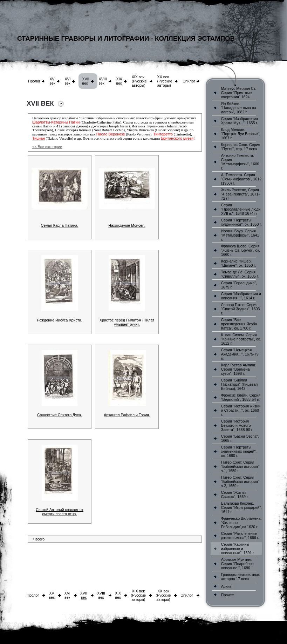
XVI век (67, 81)
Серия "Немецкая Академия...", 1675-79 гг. (240, 354)
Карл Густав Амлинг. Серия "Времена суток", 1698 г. (239, 369)
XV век (52, 81)
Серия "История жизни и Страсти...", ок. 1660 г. (241, 410)
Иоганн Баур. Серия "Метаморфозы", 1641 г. (240, 235)
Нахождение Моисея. (127, 225)
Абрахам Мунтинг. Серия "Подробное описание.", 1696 (237, 564)
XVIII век (103, 81)
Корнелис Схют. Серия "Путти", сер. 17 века (241, 147)
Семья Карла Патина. (60, 225)
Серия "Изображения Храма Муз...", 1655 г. (240, 121)
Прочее (228, 595)
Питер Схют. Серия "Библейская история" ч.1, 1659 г (240, 466)
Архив (226, 586)
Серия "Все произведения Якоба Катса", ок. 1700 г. (239, 324)
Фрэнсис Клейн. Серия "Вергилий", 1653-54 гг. (241, 397)
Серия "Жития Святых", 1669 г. (235, 494)
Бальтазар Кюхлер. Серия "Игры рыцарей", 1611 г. (241, 507)
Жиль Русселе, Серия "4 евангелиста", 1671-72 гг (240, 194)
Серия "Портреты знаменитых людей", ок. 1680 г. (239, 451)
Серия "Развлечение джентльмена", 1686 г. (240, 536)
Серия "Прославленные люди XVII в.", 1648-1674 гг (241, 209)
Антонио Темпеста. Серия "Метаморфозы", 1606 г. (240, 162)
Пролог (34, 81)
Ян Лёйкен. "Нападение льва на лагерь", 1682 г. (239, 108)
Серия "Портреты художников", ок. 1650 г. (241, 222)
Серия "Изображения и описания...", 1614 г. (241, 296)
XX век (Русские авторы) (165, 81)
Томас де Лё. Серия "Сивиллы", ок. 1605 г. (240, 274)
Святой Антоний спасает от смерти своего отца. (59, 512)
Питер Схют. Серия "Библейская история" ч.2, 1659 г (240, 482)
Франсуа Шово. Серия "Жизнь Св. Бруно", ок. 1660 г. (241, 250)
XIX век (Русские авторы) (139, 81)
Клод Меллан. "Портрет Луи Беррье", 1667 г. (241, 134)
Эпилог (189, 81)
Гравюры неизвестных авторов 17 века (240, 577)
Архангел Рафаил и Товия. (127, 415)
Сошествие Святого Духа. (60, 415)
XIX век (119, 81)
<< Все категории (47, 147)
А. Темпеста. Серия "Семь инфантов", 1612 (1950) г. (241, 179)
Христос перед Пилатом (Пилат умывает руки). (127, 322)
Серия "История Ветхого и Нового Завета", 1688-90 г (237, 425)
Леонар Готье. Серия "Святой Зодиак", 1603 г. (241, 309)
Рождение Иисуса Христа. (60, 320)
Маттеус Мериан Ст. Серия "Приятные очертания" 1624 (239, 93)
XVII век (86, 81)
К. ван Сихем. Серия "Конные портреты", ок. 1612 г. (241, 339)
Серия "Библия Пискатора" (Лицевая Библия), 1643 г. (239, 384)
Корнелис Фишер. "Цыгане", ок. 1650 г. (238, 263)
